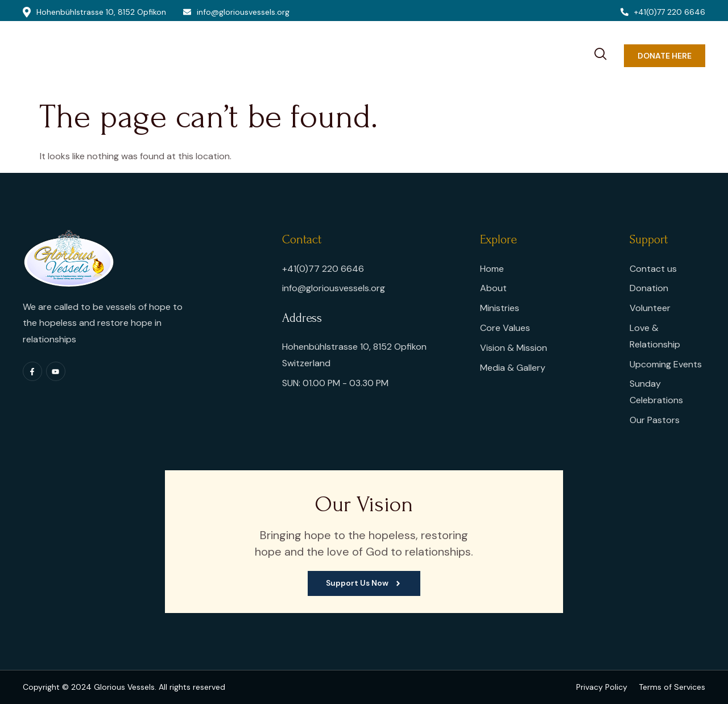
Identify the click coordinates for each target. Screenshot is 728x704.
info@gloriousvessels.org (236, 12)
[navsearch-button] (601, 52)
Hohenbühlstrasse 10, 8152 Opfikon (94, 12)
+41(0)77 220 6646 (663, 12)
